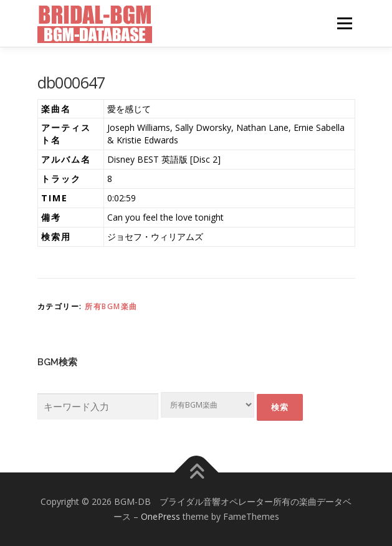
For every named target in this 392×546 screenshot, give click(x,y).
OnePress (160, 516)
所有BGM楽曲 (111, 306)
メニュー (344, 23)
